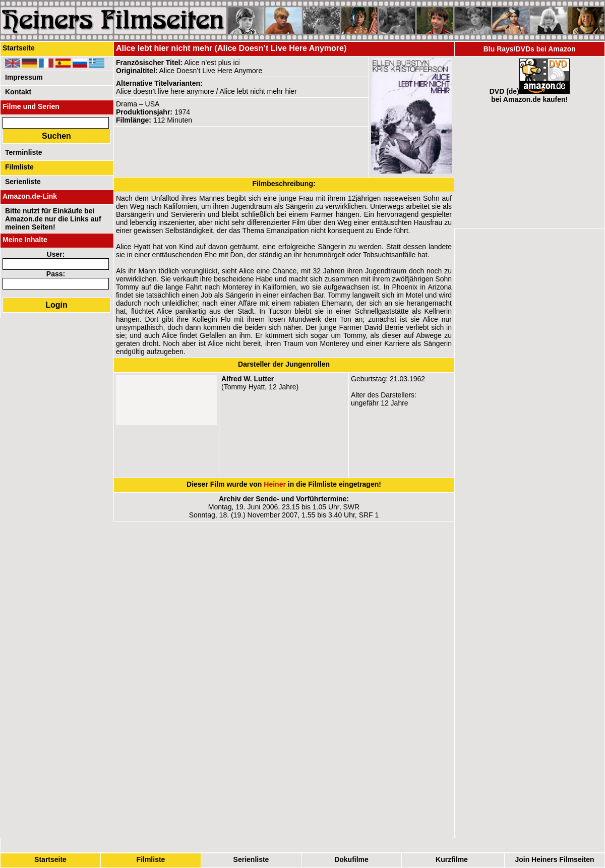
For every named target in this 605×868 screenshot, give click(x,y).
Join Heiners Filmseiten (554, 859)
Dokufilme (351, 859)
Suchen (56, 136)
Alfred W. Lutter (248, 379)
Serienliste (251, 859)
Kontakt (18, 92)
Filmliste (151, 859)
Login (56, 305)
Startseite (50, 859)
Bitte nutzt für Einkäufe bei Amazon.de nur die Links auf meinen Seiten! (53, 219)
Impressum (24, 77)
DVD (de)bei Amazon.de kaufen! (530, 95)
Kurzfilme (452, 859)
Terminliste (24, 152)
